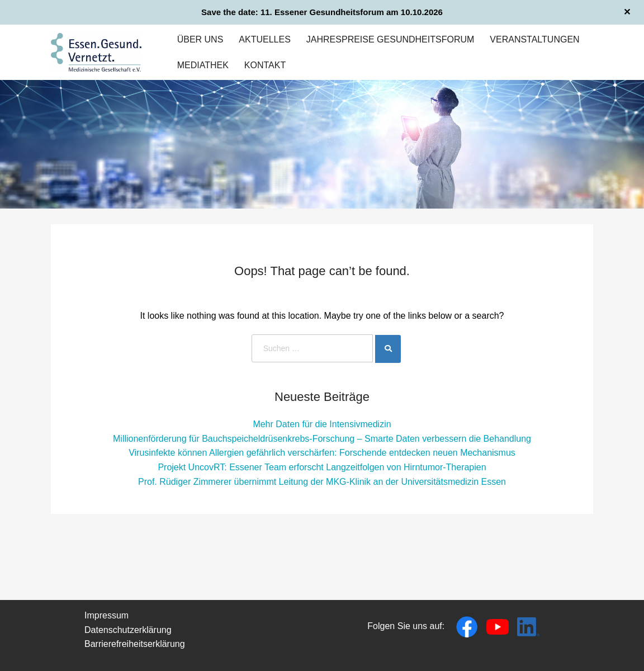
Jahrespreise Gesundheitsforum (390, 39)
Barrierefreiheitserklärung (135, 644)
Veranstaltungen (534, 39)
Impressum (106, 615)
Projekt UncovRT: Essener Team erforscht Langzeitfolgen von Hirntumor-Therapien (322, 467)
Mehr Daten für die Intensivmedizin (322, 424)
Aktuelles (264, 39)
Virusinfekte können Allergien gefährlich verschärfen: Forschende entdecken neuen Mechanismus (322, 453)
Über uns (200, 39)
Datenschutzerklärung (128, 630)
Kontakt (265, 65)
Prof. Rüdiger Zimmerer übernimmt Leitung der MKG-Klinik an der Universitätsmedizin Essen (322, 482)
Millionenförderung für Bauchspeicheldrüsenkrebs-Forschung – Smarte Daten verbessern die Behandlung (322, 439)
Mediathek (203, 65)
